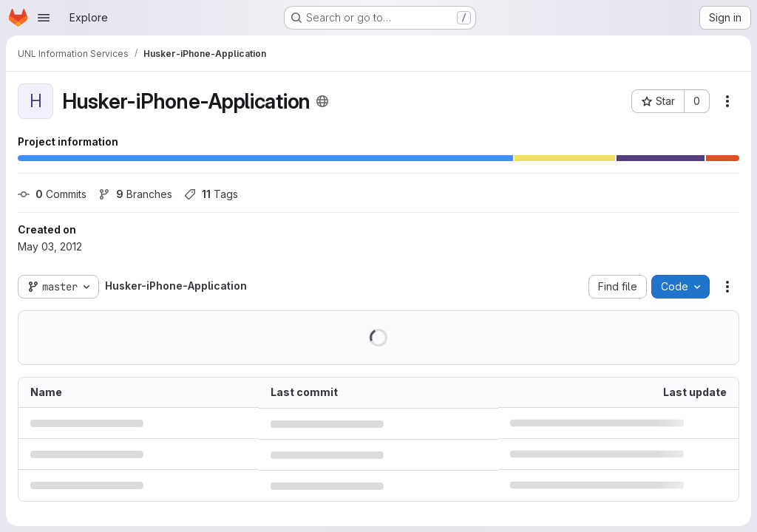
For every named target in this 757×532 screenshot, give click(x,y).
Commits (52, 194)
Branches (135, 194)
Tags (211, 194)
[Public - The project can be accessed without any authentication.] (322, 101)
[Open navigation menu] (44, 18)
